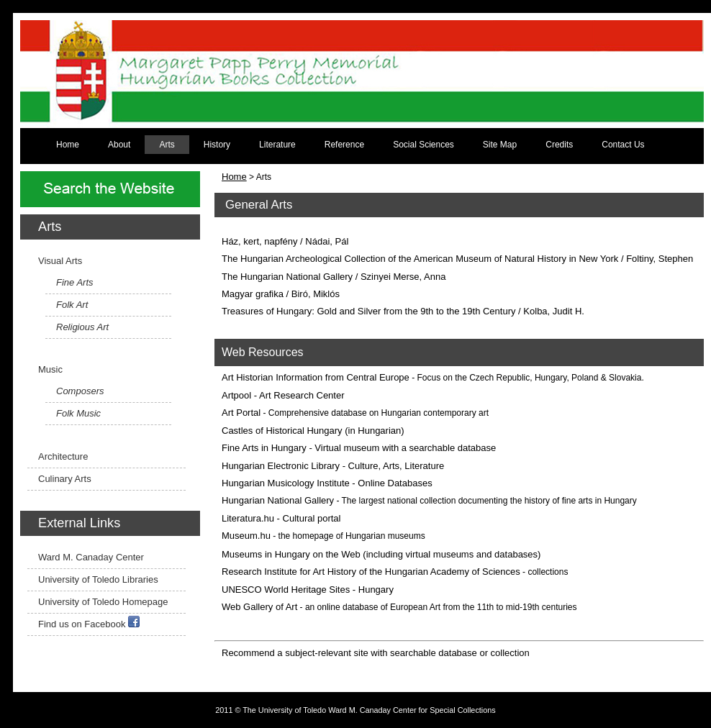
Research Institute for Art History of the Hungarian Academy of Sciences (371, 572)
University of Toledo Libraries (98, 579)
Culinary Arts (65, 479)
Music (50, 369)
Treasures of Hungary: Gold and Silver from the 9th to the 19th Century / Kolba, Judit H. (403, 311)
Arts (167, 145)
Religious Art (82, 327)
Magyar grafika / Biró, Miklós (281, 294)
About (119, 145)
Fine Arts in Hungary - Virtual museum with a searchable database (359, 448)
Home (68, 145)
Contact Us (623, 145)
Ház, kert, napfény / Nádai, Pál (285, 241)
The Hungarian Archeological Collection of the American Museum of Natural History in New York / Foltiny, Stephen (457, 259)
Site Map (500, 145)
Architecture (63, 456)
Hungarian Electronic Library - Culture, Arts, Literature (333, 466)
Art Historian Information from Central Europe (316, 377)
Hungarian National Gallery (278, 500)
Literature (277, 145)
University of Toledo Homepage (103, 602)
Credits (559, 145)
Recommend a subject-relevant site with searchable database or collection (376, 653)
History (217, 145)
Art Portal (241, 413)
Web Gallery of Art (259, 607)
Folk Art (72, 305)
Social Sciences (424, 145)
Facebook (105, 624)
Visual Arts (60, 261)
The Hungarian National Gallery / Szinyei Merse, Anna (334, 277)
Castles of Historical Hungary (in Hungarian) (313, 431)
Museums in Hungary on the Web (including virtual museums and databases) (381, 554)
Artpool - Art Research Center (283, 395)
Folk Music (78, 413)
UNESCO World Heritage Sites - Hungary (308, 590)
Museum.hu (246, 536)
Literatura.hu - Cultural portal (281, 518)
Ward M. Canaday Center (91, 557)
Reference (344, 145)
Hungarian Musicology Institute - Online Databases (327, 483)
